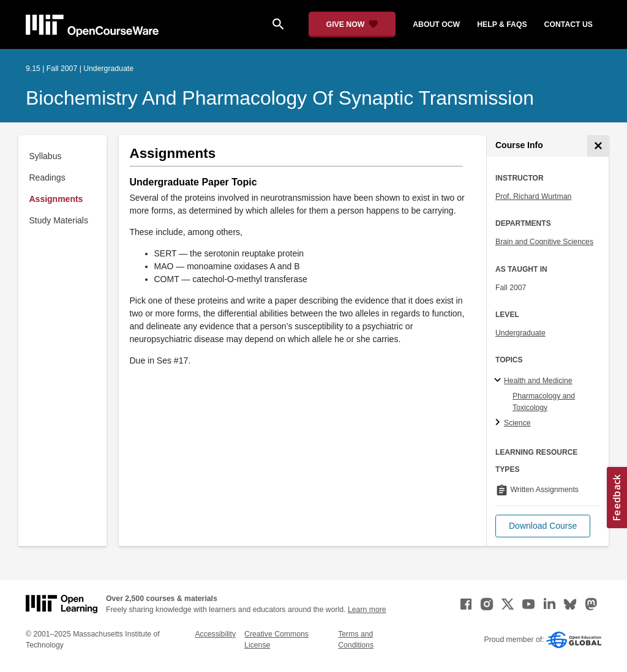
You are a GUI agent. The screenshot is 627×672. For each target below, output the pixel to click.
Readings (47, 177)
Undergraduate (520, 333)
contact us (569, 24)
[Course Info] (598, 146)
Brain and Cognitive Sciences (544, 242)
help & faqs (502, 24)
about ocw (436, 24)
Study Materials (59, 220)
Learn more (367, 610)
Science (517, 423)
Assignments (56, 199)
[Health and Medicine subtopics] (499, 381)
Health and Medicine (538, 381)
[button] (543, 526)
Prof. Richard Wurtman (533, 196)
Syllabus (46, 156)
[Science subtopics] (499, 423)
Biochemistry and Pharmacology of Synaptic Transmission (280, 98)
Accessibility (215, 634)
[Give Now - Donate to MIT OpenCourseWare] (352, 24)
